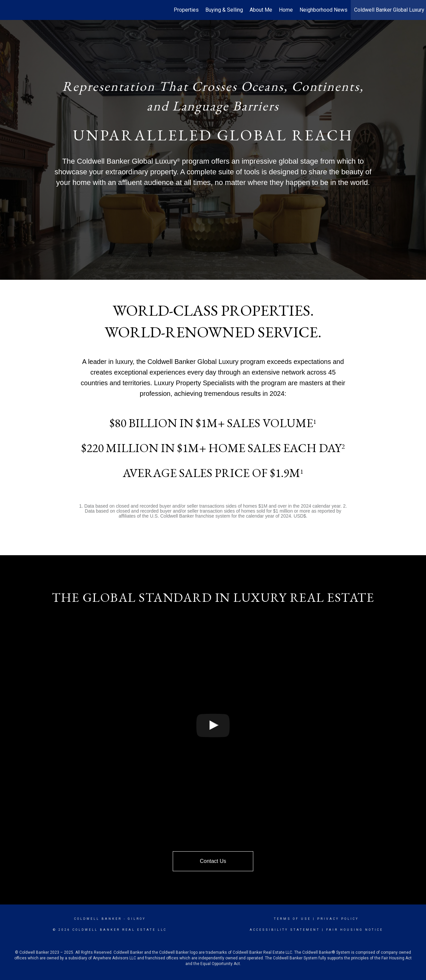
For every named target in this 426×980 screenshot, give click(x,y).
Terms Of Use (292, 919)
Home (286, 10)
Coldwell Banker (98, 919)
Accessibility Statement (285, 930)
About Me (261, 10)
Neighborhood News (323, 10)
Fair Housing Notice (355, 930)
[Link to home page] (8, 10)
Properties (186, 10)
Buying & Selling (224, 10)
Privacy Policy (338, 919)
